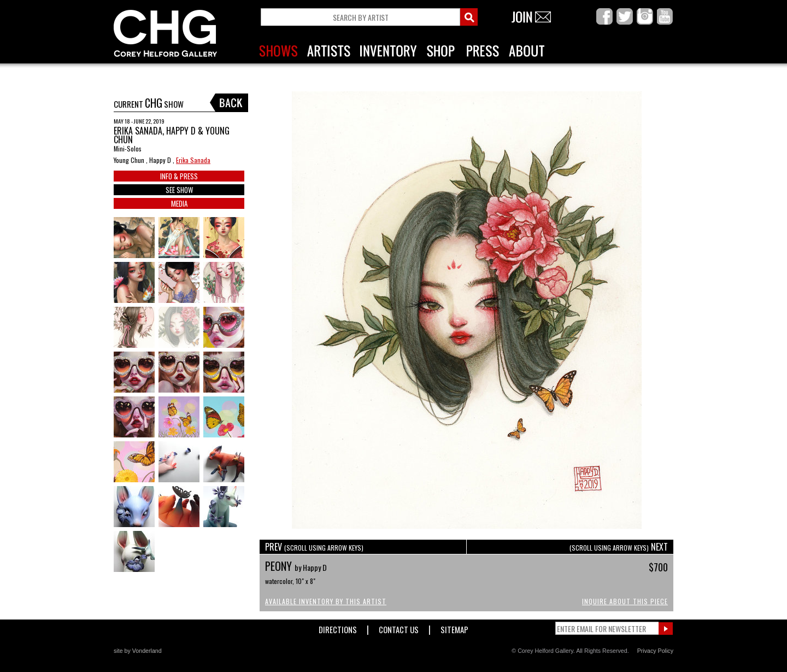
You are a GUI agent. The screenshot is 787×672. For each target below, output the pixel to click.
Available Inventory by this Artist (326, 601)
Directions (338, 627)
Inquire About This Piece (625, 601)
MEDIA (179, 203)
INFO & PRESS (179, 176)
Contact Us (399, 627)
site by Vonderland (138, 651)
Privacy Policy (655, 651)
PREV (314, 547)
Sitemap (454, 627)
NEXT (619, 547)
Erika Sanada (193, 160)
